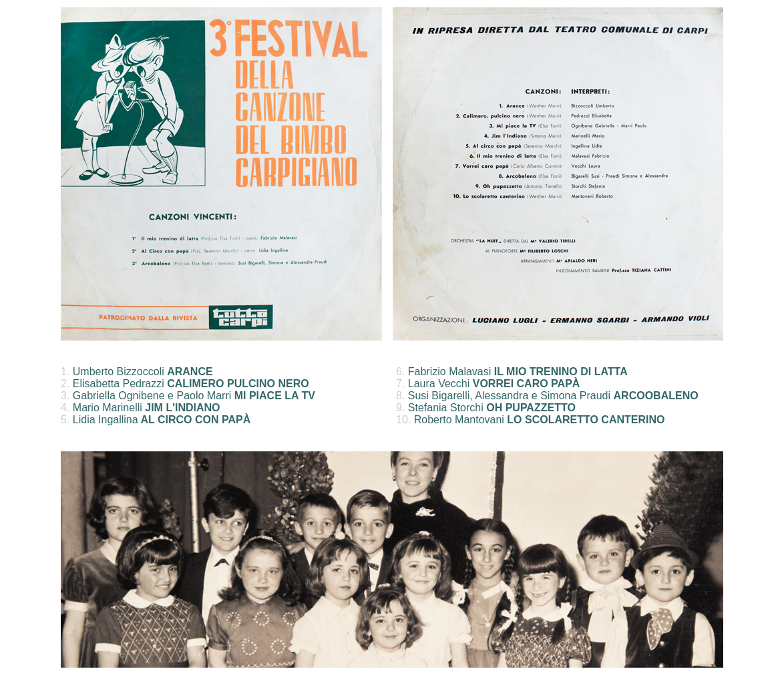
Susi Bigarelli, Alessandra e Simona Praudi (553, 396)
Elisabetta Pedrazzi (191, 384)
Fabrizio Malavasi (518, 372)
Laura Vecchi (494, 384)
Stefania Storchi (492, 408)
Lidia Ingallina (162, 420)
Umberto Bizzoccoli (143, 372)
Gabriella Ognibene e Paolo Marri (194, 396)
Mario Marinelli (147, 408)
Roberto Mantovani (540, 420)
